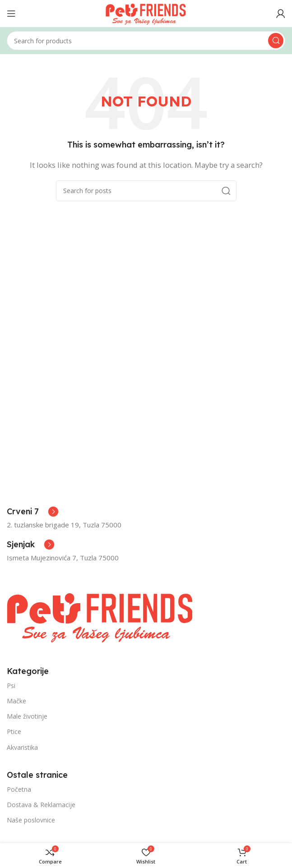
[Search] (146, 41)
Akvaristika (22, 747)
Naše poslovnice (31, 820)
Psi (11, 686)
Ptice (14, 732)
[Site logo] (146, 13)
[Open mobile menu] (11, 14)
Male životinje (27, 716)
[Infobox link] (33, 512)
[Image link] (100, 615)
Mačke (16, 701)
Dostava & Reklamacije (41, 805)
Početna (19, 789)
